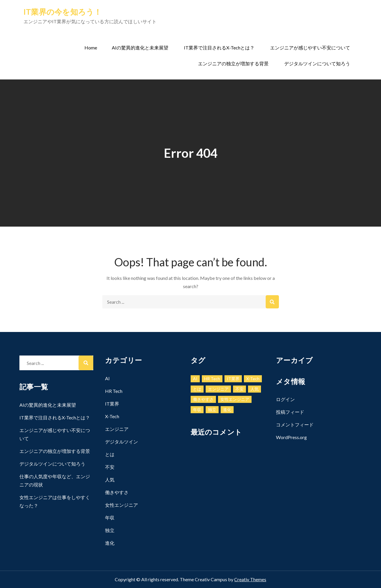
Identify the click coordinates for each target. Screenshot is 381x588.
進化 (110, 543)
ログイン (285, 399)
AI (107, 378)
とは (110, 454)
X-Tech (112, 416)
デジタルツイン (122, 442)
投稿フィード (290, 412)
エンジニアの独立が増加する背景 (233, 63)
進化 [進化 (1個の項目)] (227, 410)
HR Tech (114, 391)
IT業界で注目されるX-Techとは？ (219, 48)
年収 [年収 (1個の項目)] (197, 410)
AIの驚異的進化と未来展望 (140, 48)
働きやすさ (117, 492)
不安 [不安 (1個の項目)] (239, 389)
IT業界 (112, 404)
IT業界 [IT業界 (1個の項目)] (233, 379)
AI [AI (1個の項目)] (195, 379)
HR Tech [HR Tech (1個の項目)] (212, 379)
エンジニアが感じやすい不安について (310, 48)
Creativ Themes (250, 579)
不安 (110, 467)
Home (91, 48)
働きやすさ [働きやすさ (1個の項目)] (203, 399)
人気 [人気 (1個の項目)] (254, 389)
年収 (110, 518)
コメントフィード (295, 425)
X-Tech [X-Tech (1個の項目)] (253, 379)
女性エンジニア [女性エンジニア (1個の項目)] (235, 399)
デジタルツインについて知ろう (317, 63)
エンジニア (117, 429)
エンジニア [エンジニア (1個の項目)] (218, 389)
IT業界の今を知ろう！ (63, 12)
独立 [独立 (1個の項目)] (212, 410)
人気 (110, 480)
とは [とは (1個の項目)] (197, 389)
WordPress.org (291, 437)
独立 (110, 530)
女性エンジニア (122, 505)
